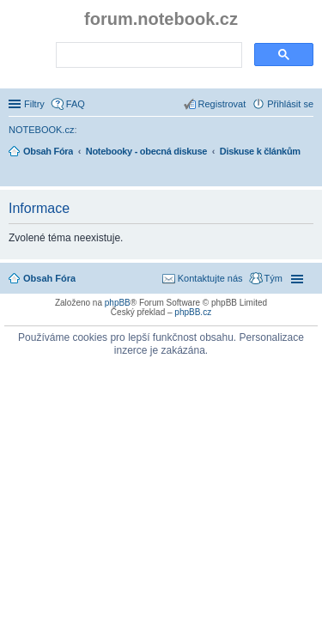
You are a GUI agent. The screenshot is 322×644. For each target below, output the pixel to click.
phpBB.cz (193, 312)
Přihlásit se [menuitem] (290, 104)
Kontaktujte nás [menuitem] (210, 278)
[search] (147, 56)
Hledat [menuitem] (307, 175)
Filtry (34, 104)
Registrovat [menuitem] (222, 104)
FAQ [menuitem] (76, 104)
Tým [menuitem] (273, 278)
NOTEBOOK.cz (41, 130)
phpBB (118, 303)
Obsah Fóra (49, 278)
